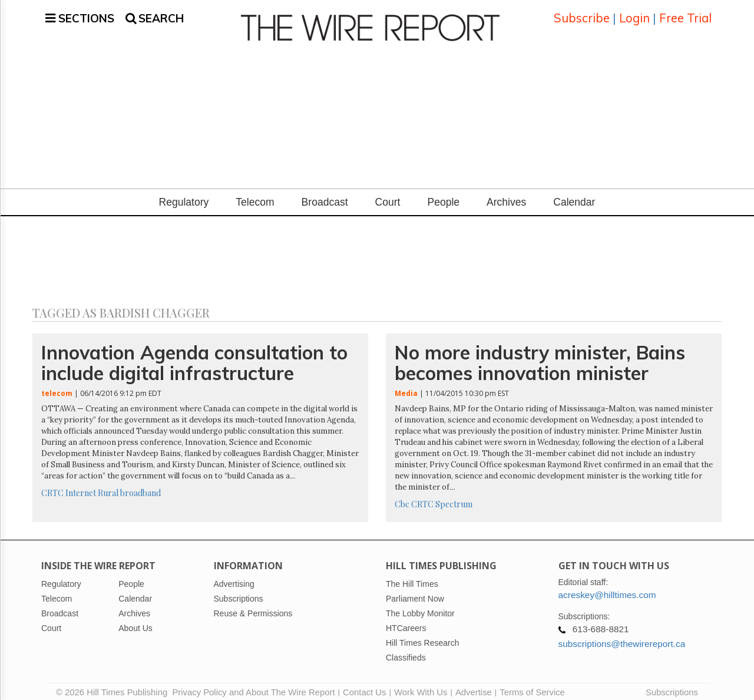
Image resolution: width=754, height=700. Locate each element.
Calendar (574, 195)
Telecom (255, 195)
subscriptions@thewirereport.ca (622, 637)
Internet (81, 486)
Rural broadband (129, 486)
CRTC (52, 486)
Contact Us (364, 685)
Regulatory (184, 195)
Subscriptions (672, 685)
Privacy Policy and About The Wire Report (253, 685)
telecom (57, 386)
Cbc (402, 497)
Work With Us (421, 685)
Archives (506, 195)
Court (388, 195)
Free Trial (685, 14)
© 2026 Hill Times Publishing (114, 685)
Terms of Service (532, 685)
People (443, 195)
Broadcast (325, 195)
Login (634, 14)
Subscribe (582, 14)
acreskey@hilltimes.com (607, 588)
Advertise (474, 685)
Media (406, 386)
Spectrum (454, 497)
